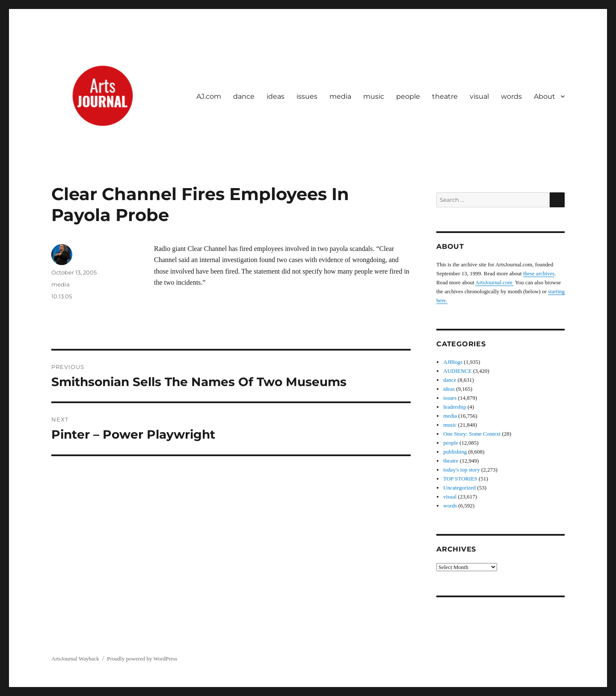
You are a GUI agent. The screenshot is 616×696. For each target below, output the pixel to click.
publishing (455, 452)
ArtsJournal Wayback (75, 659)
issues (307, 96)
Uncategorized (459, 488)
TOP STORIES (460, 479)
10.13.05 (62, 296)
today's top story (461, 470)
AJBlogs (453, 362)
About (545, 96)
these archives (539, 273)
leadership (455, 407)
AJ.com (209, 96)
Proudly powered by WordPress (142, 659)
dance (244, 96)
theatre (445, 96)
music (374, 96)
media (340, 96)
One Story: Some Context (472, 434)
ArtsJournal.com (495, 282)
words (511, 96)
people (408, 96)
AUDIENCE (457, 371)
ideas (275, 96)
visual (479, 96)
